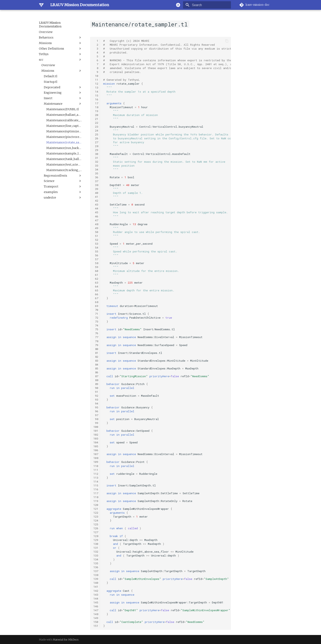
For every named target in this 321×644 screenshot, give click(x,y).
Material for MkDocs (66, 639)
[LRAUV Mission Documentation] (41, 5)
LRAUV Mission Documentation (50, 25)
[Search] (207, 5)
